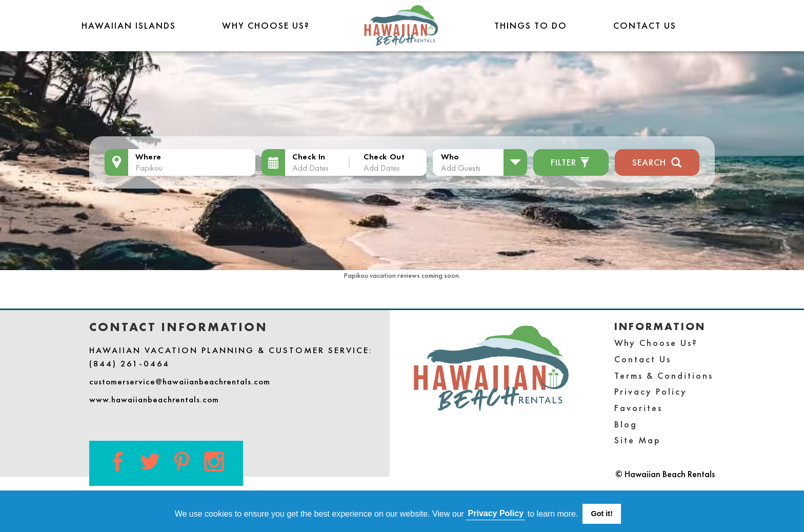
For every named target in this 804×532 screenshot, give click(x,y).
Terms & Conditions (664, 375)
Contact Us (645, 25)
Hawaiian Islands (129, 25)
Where (148, 157)
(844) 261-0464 (129, 363)
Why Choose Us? (266, 25)
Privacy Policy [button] (496, 513)
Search (657, 161)
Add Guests (461, 168)
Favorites (638, 408)
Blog (626, 424)
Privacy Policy (651, 391)
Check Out (384, 157)
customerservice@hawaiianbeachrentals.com (180, 381)
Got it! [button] (602, 514)
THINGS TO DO (531, 25)
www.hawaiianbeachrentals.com (154, 399)
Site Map (638, 440)
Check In (309, 157)
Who (450, 157)
